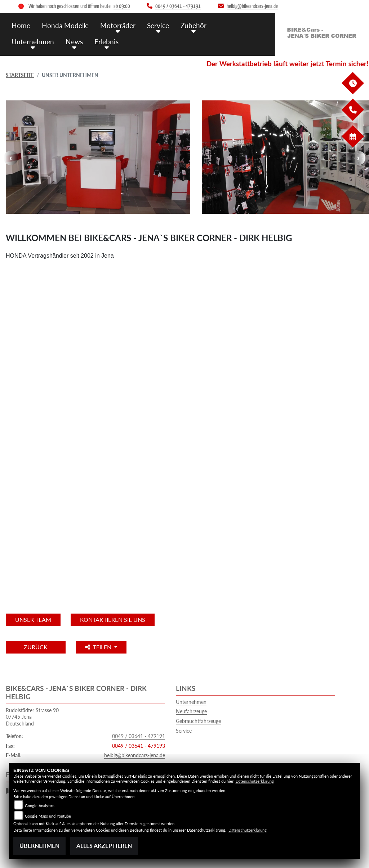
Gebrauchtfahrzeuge (198, 721)
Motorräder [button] (118, 25)
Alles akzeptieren (104, 846)
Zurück (36, 647)
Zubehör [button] (194, 25)
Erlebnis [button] (106, 42)
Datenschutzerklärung (255, 781)
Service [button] (158, 25)
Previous (11, 158)
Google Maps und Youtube (48, 816)
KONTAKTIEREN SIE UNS (113, 620)
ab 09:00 (122, 6)
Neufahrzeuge (191, 711)
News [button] (74, 42)
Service (184, 731)
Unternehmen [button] (33, 42)
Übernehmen (39, 846)
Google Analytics (40, 806)
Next (358, 158)
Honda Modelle (65, 25)
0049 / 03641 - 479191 (139, 736)
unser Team (33, 620)
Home (21, 25)
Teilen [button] (99, 647)
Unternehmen (191, 702)
